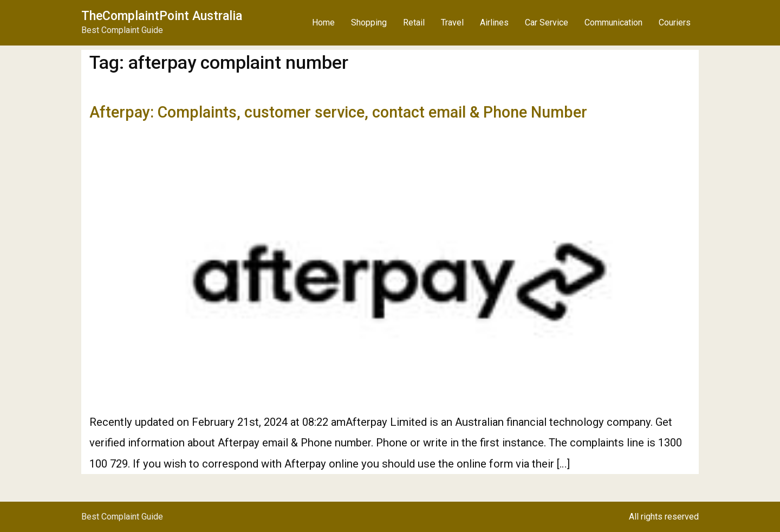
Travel (452, 22)
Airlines (494, 22)
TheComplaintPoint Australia (162, 16)
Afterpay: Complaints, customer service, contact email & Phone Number (338, 112)
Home (323, 22)
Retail (414, 22)
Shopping (369, 22)
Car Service (547, 22)
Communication (613, 22)
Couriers (675, 22)
